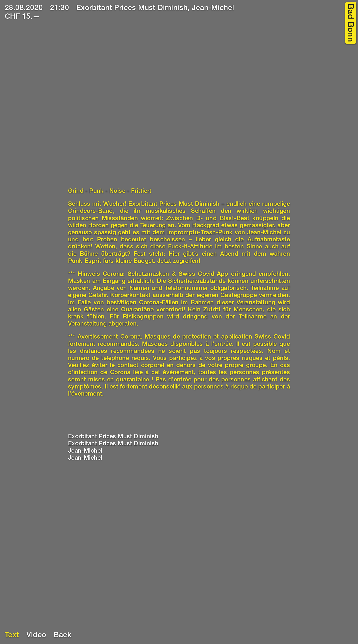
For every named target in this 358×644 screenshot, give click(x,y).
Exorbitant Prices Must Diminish (113, 437)
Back (63, 636)
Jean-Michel (85, 451)
